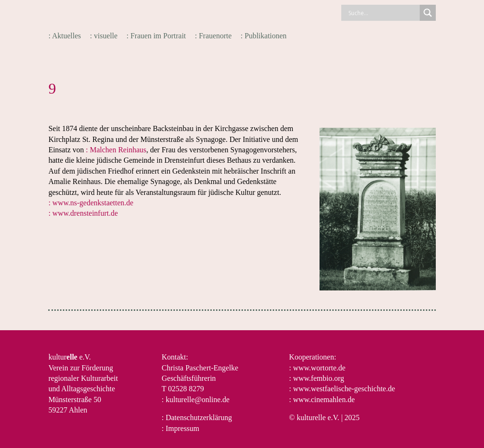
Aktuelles (66, 36)
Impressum (182, 428)
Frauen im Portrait (158, 36)
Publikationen (265, 36)
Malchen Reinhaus (118, 150)
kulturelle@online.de (197, 400)
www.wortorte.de (319, 368)
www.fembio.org (319, 378)
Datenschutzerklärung (199, 417)
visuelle (106, 36)
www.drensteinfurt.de (85, 213)
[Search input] (383, 13)
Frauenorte (215, 36)
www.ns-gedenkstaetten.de (93, 203)
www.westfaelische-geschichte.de (344, 389)
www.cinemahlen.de (324, 400)
